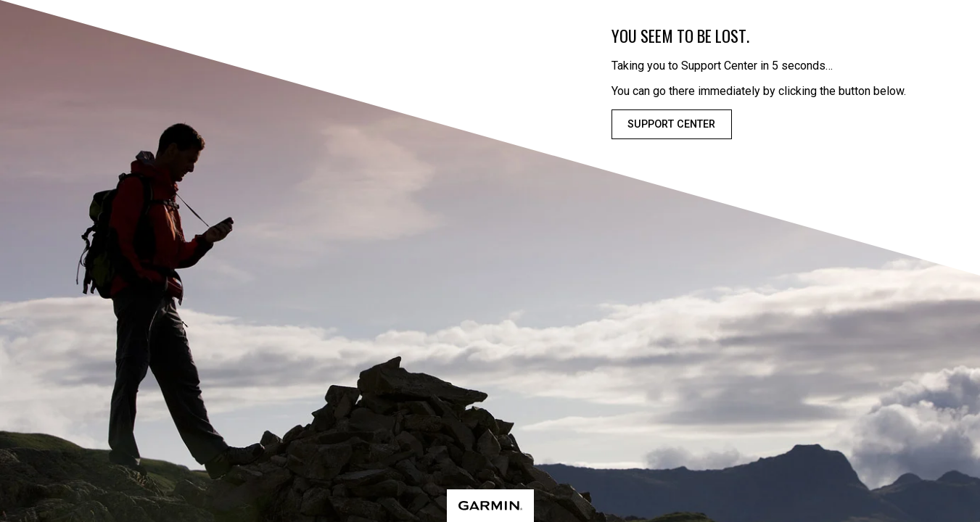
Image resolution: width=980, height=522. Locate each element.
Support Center (671, 124)
